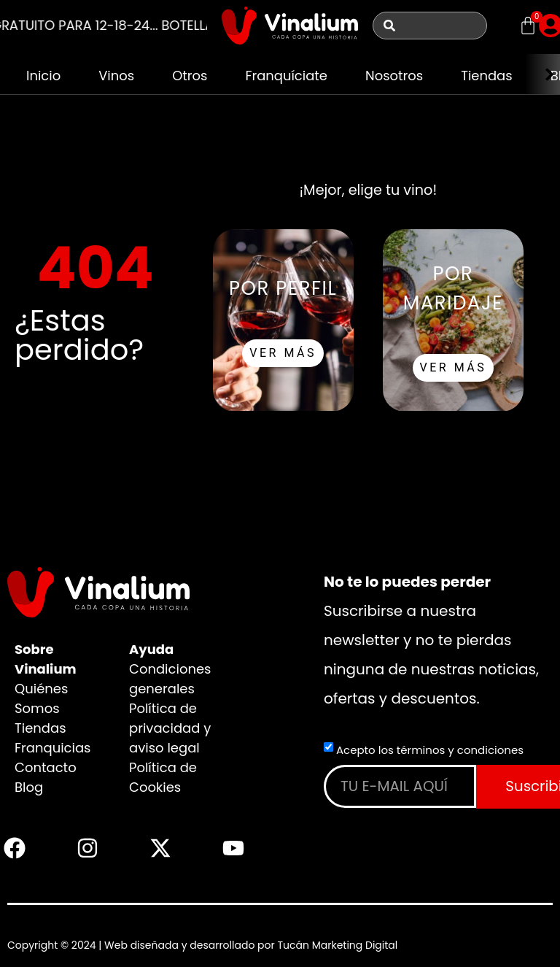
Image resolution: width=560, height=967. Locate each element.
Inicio (43, 76)
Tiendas (487, 76)
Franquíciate (287, 76)
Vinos (116, 76)
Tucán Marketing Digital (337, 945)
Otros (190, 76)
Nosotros (394, 76)
